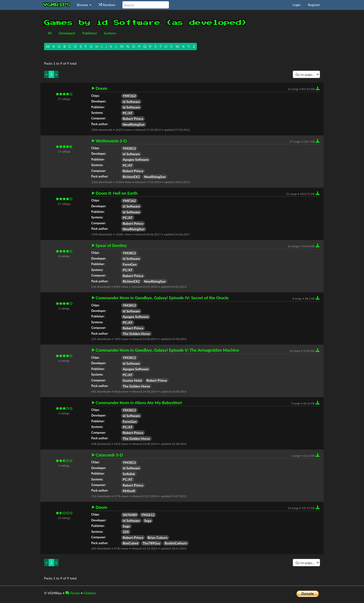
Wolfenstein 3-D (111, 141)
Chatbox (90, 593)
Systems (110, 33)
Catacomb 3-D (109, 455)
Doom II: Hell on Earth (117, 193)
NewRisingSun (134, 124)
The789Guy (151, 543)
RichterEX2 (131, 177)
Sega (148, 521)
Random (107, 5)
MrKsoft (129, 491)
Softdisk (129, 474)
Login (297, 5)
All (50, 33)
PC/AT (128, 113)
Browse (84, 5)
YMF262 (129, 96)
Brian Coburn (158, 537)
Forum (72, 593)
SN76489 (130, 515)
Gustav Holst (132, 380)
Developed (67, 33)
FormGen (130, 264)
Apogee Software (136, 159)
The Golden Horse (136, 334)
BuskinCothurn (176, 543)
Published (90, 33)
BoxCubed (130, 543)
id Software (131, 102)
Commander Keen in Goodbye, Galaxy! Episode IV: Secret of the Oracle (162, 298)
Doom (101, 88)
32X (126, 532)
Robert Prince (133, 119)
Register (314, 5)
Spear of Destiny (111, 246)
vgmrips (57, 5)
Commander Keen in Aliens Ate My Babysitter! (139, 403)
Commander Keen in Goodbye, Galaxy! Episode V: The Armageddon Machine (167, 350)
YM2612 (148, 515)
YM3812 (129, 148)
